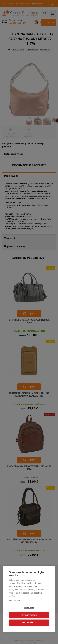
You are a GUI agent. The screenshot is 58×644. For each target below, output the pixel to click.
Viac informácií (14, 600)
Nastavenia (29, 608)
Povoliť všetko (29, 615)
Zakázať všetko (29, 623)
